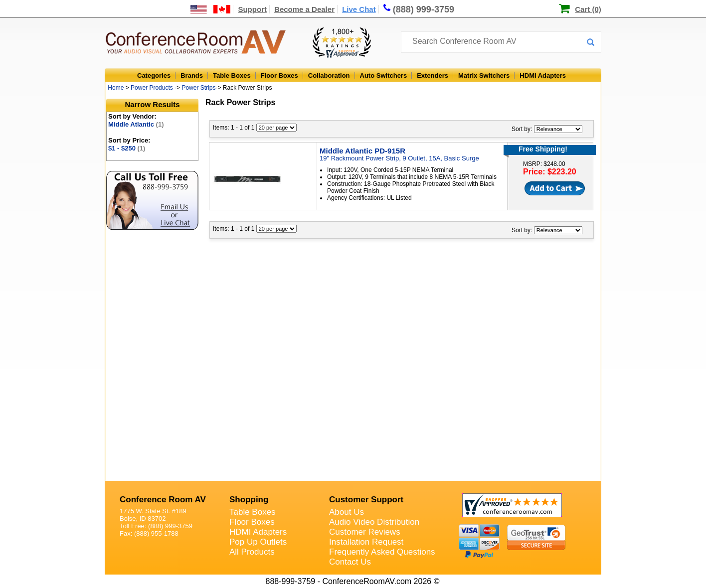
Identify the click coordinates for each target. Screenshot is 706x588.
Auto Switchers (384, 75)
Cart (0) (588, 9)
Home (116, 88)
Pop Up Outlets (258, 542)
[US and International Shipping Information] (211, 9)
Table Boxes (232, 75)
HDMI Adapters (543, 75)
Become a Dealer (304, 9)
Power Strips (198, 88)
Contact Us (350, 562)
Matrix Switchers (484, 75)
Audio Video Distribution (374, 522)
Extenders (433, 75)
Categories (154, 75)
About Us (347, 512)
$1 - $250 (127, 148)
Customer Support (366, 500)
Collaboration (329, 75)
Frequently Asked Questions (382, 552)
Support (252, 9)
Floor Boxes (279, 75)
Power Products (152, 88)
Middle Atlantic (136, 124)
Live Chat (359, 9)
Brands (192, 75)
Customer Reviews (365, 532)
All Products (252, 552)
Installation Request (366, 542)
